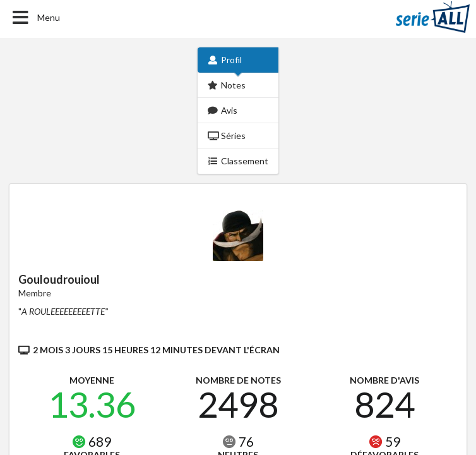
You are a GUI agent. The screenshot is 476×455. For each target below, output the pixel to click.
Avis (223, 110)
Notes (227, 85)
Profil (225, 60)
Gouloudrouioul (59, 279)
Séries (227, 136)
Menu (35, 18)
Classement (238, 161)
